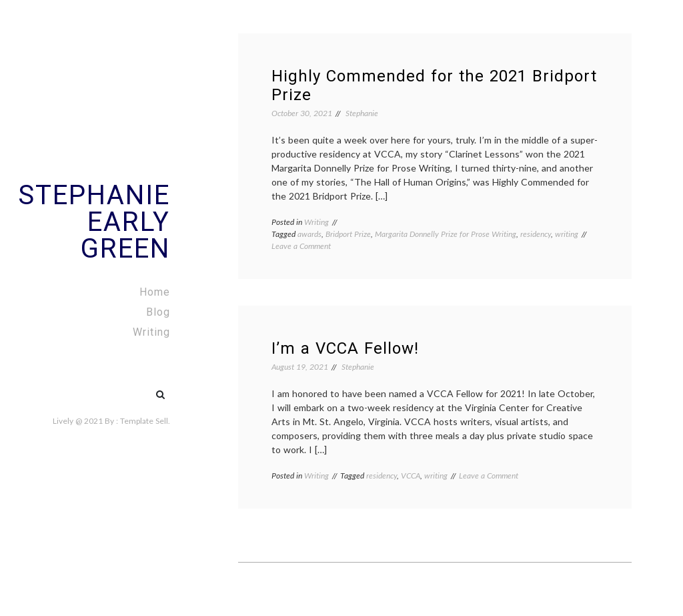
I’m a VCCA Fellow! (345, 348)
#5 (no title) (132, 388)
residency (536, 234)
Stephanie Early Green (94, 222)
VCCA (411, 476)
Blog (158, 312)
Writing (151, 332)
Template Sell (144, 421)
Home (155, 292)
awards (309, 234)
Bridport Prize (348, 234)
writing (567, 234)
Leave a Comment (301, 246)
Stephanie (362, 113)
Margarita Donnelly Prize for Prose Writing (446, 234)
